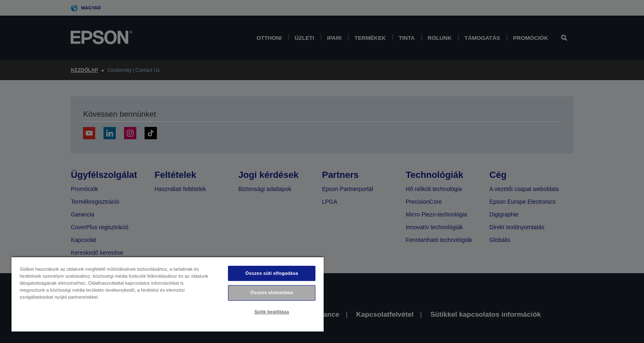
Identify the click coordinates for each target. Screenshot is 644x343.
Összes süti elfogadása (271, 273)
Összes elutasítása (272, 292)
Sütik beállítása (272, 312)
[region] (168, 294)
